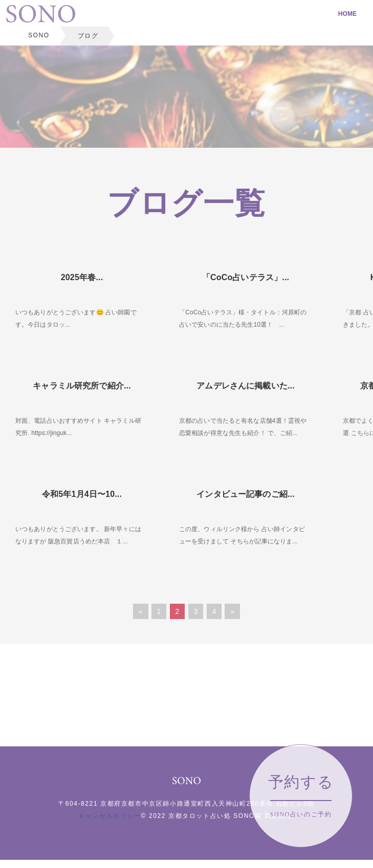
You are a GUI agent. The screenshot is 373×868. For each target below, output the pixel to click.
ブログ (88, 36)
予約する (301, 796)
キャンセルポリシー (109, 816)
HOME (347, 14)
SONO (39, 35)
